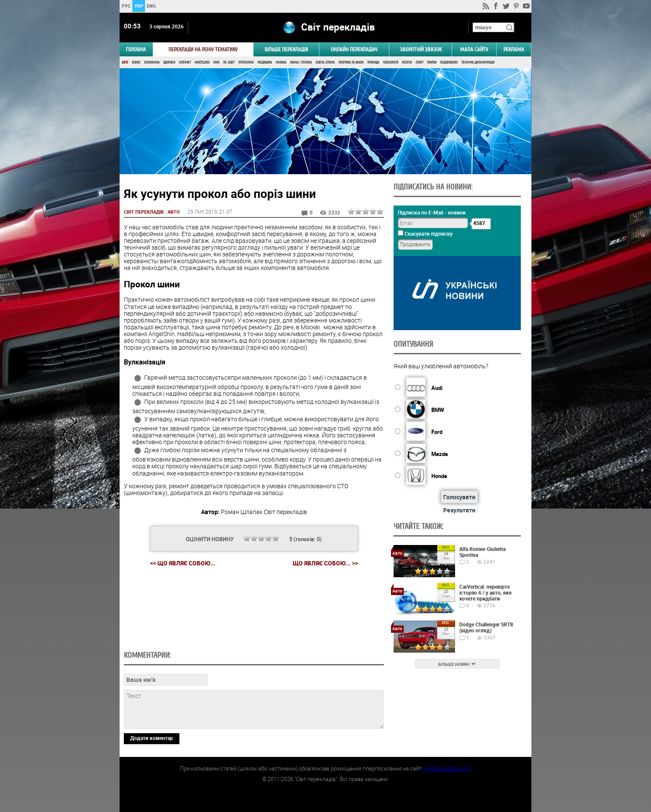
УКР (139, 6)
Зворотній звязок (421, 49)
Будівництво (449, 63)
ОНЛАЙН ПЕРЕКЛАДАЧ (354, 49)
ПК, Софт (229, 63)
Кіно (216, 63)
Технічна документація (478, 63)
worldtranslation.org (447, 768)
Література (246, 63)
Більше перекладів (286, 49)
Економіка (152, 63)
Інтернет (185, 63)
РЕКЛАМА (514, 49)
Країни (432, 63)
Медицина (265, 63)
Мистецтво (202, 63)
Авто (125, 63)
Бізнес (136, 63)
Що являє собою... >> (325, 563)
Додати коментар (152, 738)
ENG (151, 6)
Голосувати (459, 497)
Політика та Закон (351, 63)
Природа (373, 63)
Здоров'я (169, 63)
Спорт (419, 63)
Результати (459, 510)
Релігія (407, 63)
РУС (126, 6)
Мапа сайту (474, 49)
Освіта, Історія (325, 63)
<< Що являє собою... (183, 563)
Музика (281, 63)
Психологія (391, 63)
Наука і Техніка (301, 63)
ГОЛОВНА (136, 49)
